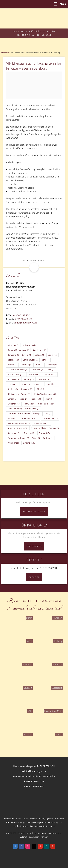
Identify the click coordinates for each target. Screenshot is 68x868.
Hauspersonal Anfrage (34, 511)
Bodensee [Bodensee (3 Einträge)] (13, 360)
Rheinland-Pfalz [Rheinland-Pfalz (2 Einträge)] (30, 418)
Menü (60, 4)
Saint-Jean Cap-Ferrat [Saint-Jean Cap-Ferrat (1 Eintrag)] (19, 423)
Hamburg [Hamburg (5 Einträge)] (28, 379)
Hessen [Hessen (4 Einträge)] (26, 384)
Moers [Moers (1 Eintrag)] (49, 399)
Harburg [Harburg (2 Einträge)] (13, 384)
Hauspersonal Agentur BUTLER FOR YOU (34, 766)
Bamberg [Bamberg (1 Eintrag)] (13, 355)
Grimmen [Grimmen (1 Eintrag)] (50, 374)
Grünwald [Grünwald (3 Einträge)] (13, 379)
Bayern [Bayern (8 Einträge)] (27, 355)
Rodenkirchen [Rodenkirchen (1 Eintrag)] (50, 418)
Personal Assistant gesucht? (43, 826)
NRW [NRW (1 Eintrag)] (37, 414)
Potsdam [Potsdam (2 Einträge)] (13, 418)
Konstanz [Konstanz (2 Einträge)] (27, 389)
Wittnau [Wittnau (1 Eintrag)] (48, 438)
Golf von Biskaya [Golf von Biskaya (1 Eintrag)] (16, 374)
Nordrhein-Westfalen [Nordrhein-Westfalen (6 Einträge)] (19, 414)
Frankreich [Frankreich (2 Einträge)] (37, 370)
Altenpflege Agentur (30, 837)
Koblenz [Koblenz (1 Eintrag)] (13, 389)
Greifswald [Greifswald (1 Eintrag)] (35, 374)
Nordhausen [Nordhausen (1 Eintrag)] (32, 409)
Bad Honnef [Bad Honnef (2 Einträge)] (39, 350)
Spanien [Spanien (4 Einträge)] (54, 428)
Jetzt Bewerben (34, 546)
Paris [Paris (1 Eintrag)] (48, 414)
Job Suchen (34, 577)
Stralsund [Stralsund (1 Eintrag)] (30, 433)
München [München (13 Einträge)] (14, 404)
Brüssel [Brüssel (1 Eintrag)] (12, 365)
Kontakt (33, 819)
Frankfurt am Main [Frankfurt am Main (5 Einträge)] (17, 370)
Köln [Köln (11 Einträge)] (40, 389)
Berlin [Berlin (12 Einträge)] (52, 355)
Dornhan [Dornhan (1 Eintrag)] (26, 365)
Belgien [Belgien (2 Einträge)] (40, 355)
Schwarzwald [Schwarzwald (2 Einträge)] (38, 428)
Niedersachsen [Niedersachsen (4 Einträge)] (46, 404)
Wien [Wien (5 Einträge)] (36, 438)
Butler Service (55, 833)
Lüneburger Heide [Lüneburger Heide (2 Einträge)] (17, 399)
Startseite (5, 53)
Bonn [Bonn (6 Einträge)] (45, 360)
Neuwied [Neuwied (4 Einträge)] (29, 404)
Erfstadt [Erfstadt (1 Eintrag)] (52, 365)
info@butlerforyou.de (26, 323)
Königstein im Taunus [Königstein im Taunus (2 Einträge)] (19, 394)
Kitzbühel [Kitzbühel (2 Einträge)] (52, 384)
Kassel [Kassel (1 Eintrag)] (39, 384)
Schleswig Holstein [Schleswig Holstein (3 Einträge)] (17, 428)
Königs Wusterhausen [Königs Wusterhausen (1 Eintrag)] (45, 394)
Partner (44, 837)
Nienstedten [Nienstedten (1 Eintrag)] (15, 409)
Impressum (9, 819)
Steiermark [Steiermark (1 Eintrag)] (14, 433)
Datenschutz (22, 819)
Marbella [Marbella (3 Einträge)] (36, 399)
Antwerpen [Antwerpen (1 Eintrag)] (29, 345)
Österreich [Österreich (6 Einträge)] (29, 443)
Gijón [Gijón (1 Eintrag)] (51, 370)
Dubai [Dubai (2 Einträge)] (39, 365)
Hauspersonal (40, 833)
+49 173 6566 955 (24, 319)
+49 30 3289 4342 (22, 315)
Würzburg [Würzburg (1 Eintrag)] (14, 443)
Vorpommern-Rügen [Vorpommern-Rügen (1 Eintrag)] (18, 438)
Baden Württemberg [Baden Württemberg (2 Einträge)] (18, 350)
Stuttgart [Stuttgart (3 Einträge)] (44, 433)
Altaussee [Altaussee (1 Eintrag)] (13, 345)
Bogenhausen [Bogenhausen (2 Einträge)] (30, 360)
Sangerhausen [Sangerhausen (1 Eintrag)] (41, 423)
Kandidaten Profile (34, 260)
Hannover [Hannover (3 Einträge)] (43, 379)
